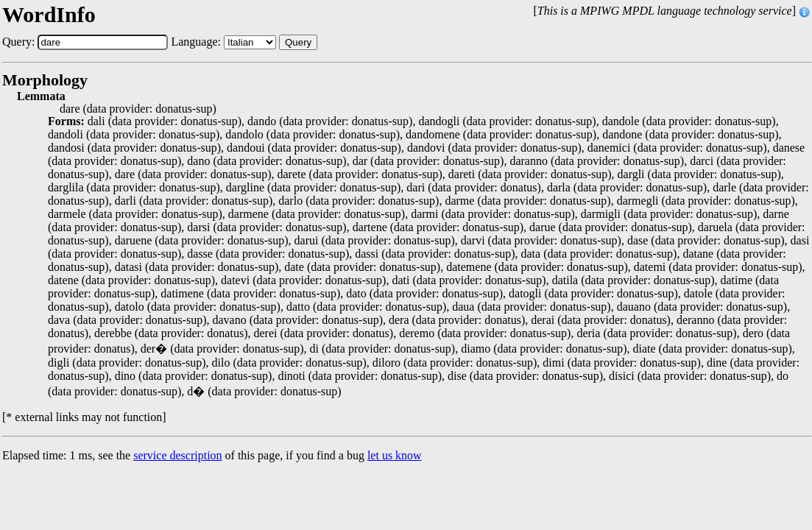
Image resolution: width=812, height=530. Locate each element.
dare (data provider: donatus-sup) (138, 109)
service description (177, 455)
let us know (395, 455)
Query (298, 42)
